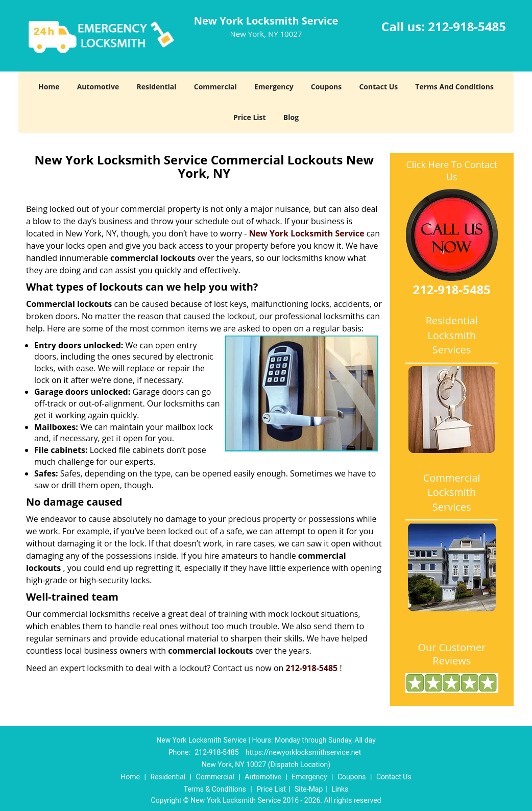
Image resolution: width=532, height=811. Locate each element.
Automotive (98, 87)
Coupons (326, 87)
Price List (250, 117)
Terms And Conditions (454, 87)
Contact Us (378, 87)
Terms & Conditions (215, 789)
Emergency (274, 87)
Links (340, 789)
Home (49, 87)
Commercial (215, 87)
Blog (291, 117)
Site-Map (309, 789)
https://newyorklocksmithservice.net (303, 752)
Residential (156, 87)
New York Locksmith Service (307, 233)
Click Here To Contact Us (452, 171)
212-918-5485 (467, 26)
